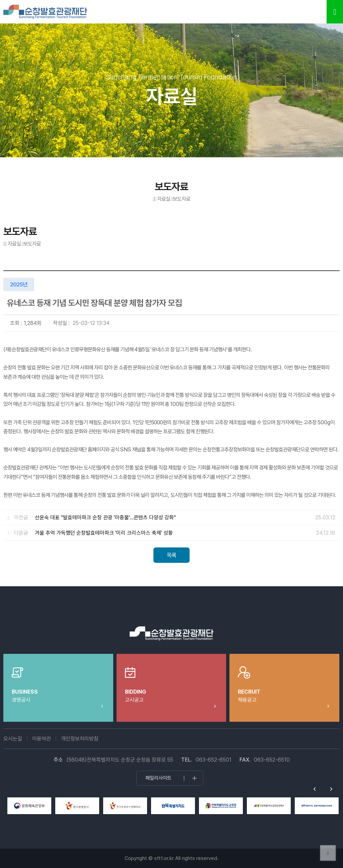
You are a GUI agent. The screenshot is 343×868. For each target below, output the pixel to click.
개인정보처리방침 (80, 739)
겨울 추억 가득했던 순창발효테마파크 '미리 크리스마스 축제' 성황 (104, 533)
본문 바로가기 (0, 0)
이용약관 (42, 739)
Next (331, 789)
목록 (171, 555)
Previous (315, 789)
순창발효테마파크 (45, 12)
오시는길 (13, 739)
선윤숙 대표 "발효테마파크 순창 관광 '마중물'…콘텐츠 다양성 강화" (105, 517)
